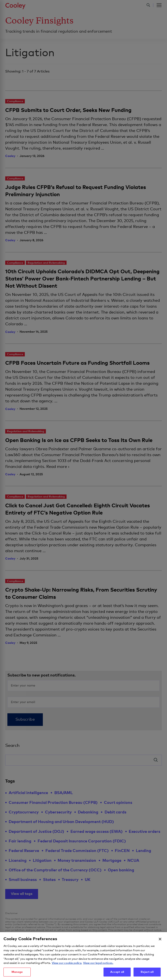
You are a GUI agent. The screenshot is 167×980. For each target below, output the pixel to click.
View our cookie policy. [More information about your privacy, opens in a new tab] (67, 966)
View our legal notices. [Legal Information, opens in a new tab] (98, 966)
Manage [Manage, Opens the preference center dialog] (17, 974)
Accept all (117, 974)
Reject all (147, 974)
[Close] (160, 941)
